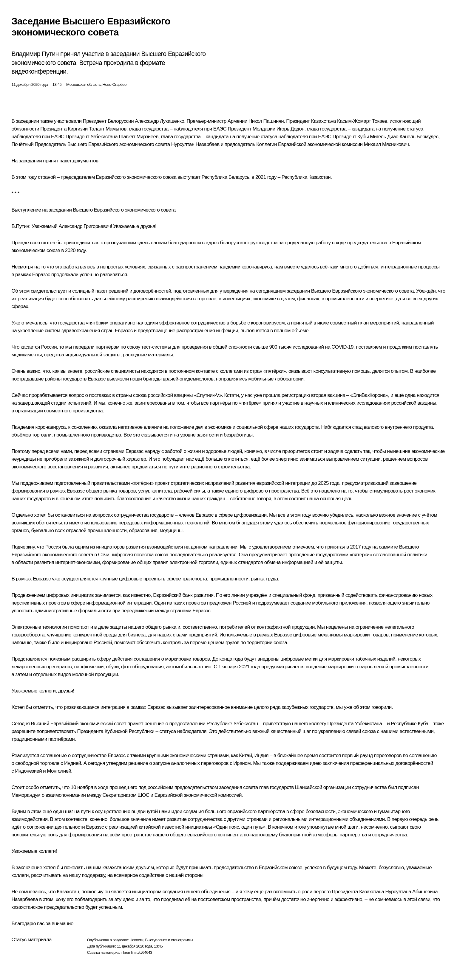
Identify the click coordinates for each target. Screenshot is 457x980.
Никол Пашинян (266, 121)
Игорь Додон (290, 129)
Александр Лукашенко (159, 121)
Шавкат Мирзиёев (139, 137)
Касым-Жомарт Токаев (362, 121)
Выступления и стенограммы (169, 940)
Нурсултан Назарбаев (195, 144)
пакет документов (79, 161)
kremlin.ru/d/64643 (138, 952)
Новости (136, 940)
